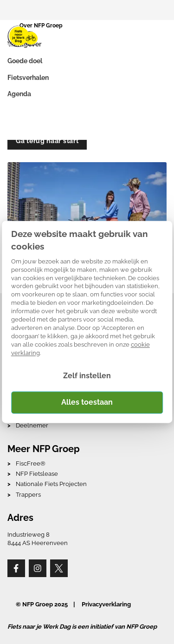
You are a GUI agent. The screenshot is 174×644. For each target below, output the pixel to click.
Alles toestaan (87, 402)
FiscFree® (31, 463)
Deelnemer (32, 425)
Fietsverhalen (28, 78)
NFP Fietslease (37, 474)
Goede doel (25, 61)
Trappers (28, 495)
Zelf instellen (87, 376)
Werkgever (24, 44)
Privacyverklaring (106, 604)
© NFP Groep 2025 (42, 604)
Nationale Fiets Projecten (51, 484)
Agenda (19, 94)
